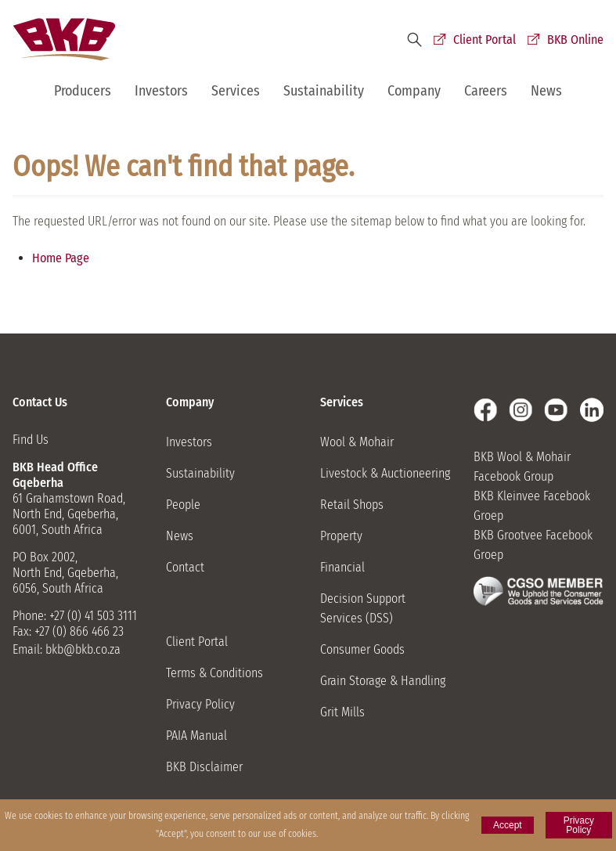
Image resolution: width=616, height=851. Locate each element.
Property (341, 536)
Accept (508, 825)
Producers (83, 91)
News (546, 91)
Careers (486, 91)
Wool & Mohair (357, 442)
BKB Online (575, 40)
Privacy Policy (200, 704)
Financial (342, 567)
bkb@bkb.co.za (83, 649)
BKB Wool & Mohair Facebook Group (522, 467)
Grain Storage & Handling (383, 681)
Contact (185, 567)
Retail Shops (352, 505)
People (183, 505)
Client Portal (485, 40)
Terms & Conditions (214, 673)
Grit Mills (342, 712)
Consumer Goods (362, 649)
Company (414, 91)
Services (236, 91)
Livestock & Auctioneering (385, 473)
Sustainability (324, 91)
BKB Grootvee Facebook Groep (533, 545)
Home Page (61, 258)
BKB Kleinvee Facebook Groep (532, 506)
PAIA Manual (196, 736)
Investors (161, 91)
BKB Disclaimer (204, 767)
